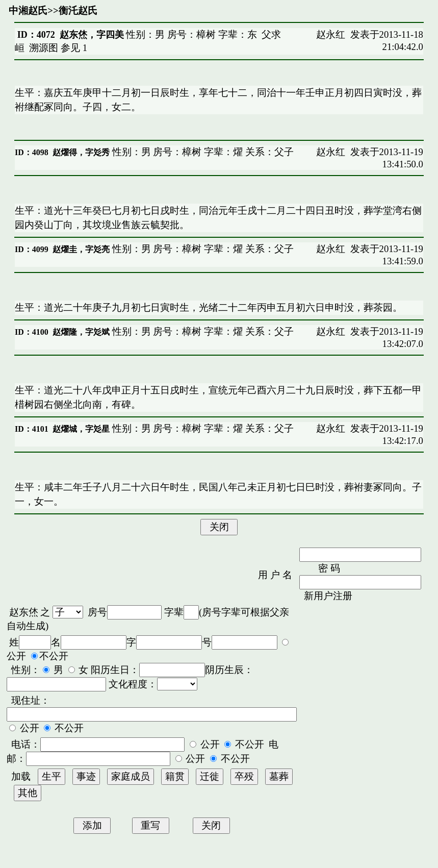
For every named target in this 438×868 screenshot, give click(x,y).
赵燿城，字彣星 (81, 429)
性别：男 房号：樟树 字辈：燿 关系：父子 (202, 152)
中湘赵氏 (28, 10)
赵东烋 (24, 612)
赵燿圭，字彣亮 (81, 249)
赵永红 (331, 34)
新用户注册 (328, 596)
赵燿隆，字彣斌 (81, 332)
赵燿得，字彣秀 (81, 152)
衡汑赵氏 (78, 10)
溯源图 (44, 48)
